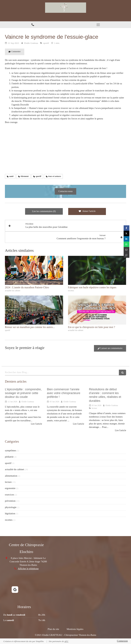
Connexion (122, 641)
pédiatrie (9, 457)
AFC (66, 641)
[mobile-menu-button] (98, 25)
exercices (10, 495)
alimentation (11, 476)
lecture (8, 482)
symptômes (10, 450)
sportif (8, 463)
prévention (10, 501)
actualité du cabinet (15, 469)
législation (10, 513)
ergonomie (10, 488)
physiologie (11, 507)
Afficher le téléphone (28, 569)
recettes (9, 520)
